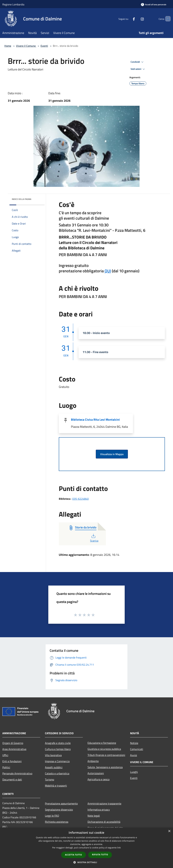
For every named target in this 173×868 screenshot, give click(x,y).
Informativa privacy (99, 810)
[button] (86, 862)
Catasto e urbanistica (57, 773)
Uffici (5, 755)
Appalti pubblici (54, 767)
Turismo (50, 779)
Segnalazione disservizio (59, 810)
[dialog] (86, 848)
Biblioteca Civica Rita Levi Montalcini (95, 420)
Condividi (138, 62)
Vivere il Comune (26, 46)
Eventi (44, 46)
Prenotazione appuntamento (61, 803)
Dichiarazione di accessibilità (104, 822)
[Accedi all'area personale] (154, 4)
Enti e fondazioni (12, 761)
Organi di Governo (13, 743)
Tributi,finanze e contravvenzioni (106, 755)
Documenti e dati (12, 779)
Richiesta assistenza (57, 822)
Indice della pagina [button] (22, 199)
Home (8, 46)
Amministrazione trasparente (104, 803)
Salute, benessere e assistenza (105, 767)
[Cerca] (167, 19)
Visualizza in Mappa (112, 454)
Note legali (94, 816)
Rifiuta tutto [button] (100, 855)
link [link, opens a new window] (119, 848)
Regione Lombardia (13, 4)
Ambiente (93, 761)
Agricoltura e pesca (98, 779)
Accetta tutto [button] (73, 855)
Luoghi (134, 772)
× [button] (169, 831)
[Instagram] (137, 19)
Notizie (134, 743)
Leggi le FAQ (52, 816)
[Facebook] (128, 19)
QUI (108, 271)
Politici (6, 767)
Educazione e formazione (102, 743)
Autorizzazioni (96, 773)
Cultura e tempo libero (58, 749)
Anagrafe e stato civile (58, 743)
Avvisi (134, 755)
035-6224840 (81, 499)
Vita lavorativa (53, 755)
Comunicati (137, 749)
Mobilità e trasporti (56, 786)
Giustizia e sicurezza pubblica (104, 749)
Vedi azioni (138, 69)
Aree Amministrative (14, 749)
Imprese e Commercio (57, 761)
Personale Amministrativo (17, 773)
